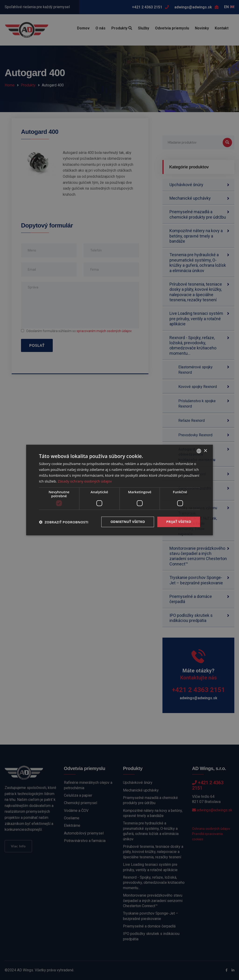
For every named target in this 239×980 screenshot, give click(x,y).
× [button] (205, 451)
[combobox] (199, 451)
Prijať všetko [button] (179, 522)
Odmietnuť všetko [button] (128, 522)
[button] (64, 522)
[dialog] (119, 490)
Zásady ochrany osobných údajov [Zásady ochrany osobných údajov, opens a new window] (85, 481)
